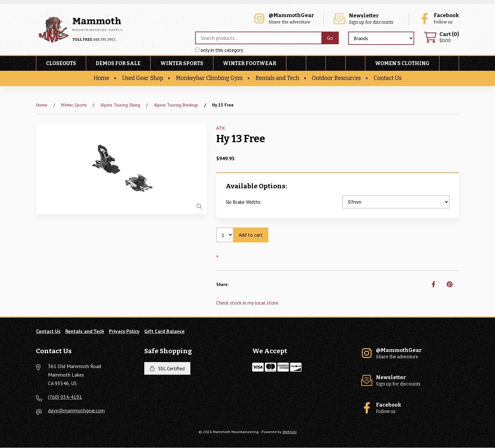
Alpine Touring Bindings (176, 105)
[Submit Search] (330, 38)
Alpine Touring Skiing (120, 105)
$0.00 (441, 38)
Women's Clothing (402, 64)
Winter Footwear (250, 64)
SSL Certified (167, 368)
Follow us (438, 19)
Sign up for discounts (369, 19)
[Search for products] (258, 38)
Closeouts (61, 64)
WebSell (290, 432)
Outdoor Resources (336, 79)
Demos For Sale (118, 64)
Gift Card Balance (164, 331)
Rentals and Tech (277, 79)
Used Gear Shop (143, 79)
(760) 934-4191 (65, 397)
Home (101, 79)
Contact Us (388, 79)
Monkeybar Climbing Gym (209, 79)
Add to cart (251, 235)
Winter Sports (182, 64)
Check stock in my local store (247, 303)
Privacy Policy (124, 331)
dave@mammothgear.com (76, 411)
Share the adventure (289, 19)
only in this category (219, 50)
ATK (221, 128)
